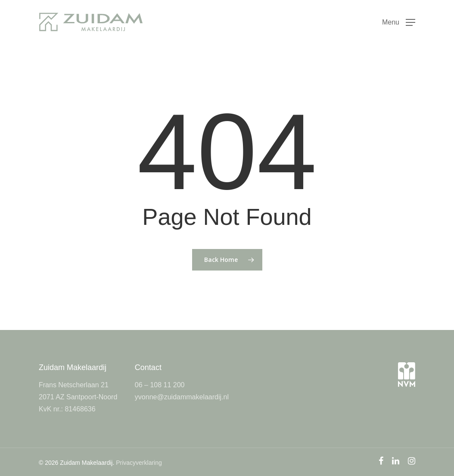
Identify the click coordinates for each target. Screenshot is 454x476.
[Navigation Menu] (399, 22)
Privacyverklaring (139, 463)
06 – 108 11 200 (160, 385)
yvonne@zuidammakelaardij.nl (182, 397)
